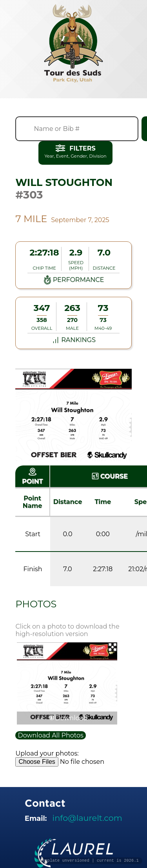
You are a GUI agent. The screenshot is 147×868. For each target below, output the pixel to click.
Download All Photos (50, 735)
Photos (36, 604)
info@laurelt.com (87, 818)
